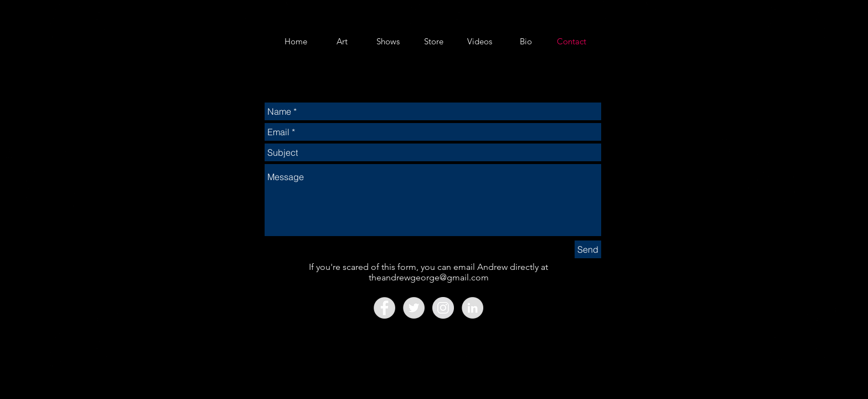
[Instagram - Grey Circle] (443, 308)
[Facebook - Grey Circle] (384, 308)
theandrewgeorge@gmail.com (429, 277)
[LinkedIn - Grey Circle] (472, 308)
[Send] (588, 249)
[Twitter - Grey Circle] (414, 308)
